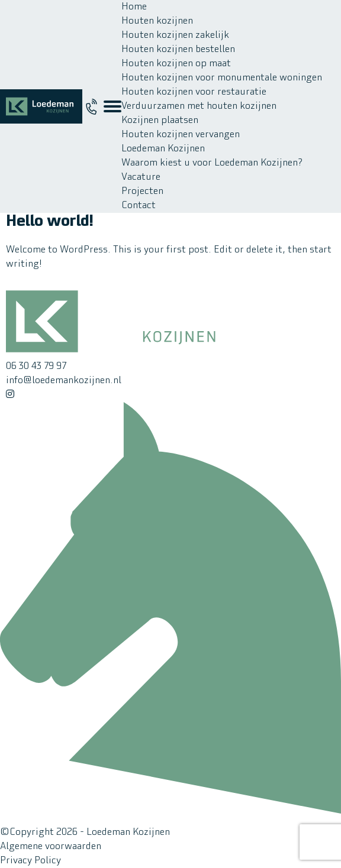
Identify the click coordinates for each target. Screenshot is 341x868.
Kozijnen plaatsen (160, 121)
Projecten (142, 192)
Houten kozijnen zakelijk (175, 35)
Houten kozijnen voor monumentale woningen (222, 78)
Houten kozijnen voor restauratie (194, 92)
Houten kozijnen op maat (176, 64)
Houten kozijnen (157, 21)
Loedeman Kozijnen (163, 149)
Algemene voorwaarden (51, 847)
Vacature (141, 177)
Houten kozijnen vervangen (181, 135)
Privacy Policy (30, 861)
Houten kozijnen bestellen (178, 50)
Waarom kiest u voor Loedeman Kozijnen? (212, 163)
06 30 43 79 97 (36, 367)
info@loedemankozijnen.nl (64, 381)
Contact (139, 206)
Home (134, 7)
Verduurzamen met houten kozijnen (199, 106)
